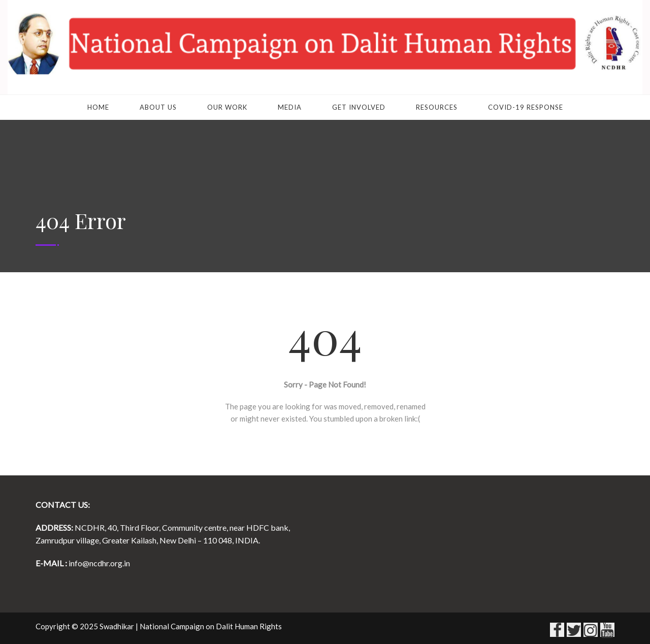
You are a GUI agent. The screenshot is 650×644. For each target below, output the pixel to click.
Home (98, 107)
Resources (437, 107)
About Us (158, 107)
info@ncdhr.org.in (99, 563)
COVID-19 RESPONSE (526, 107)
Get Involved (359, 107)
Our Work (227, 107)
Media (290, 107)
